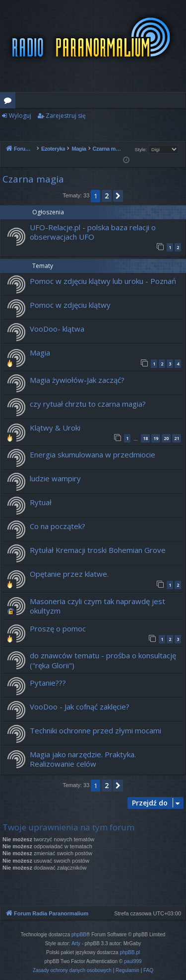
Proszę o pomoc (58, 628)
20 (166, 438)
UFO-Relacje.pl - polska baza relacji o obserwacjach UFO (93, 232)
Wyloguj (20, 116)
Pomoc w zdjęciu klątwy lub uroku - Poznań (103, 281)
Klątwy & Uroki (55, 428)
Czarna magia (33, 179)
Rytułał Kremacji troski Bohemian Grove (98, 550)
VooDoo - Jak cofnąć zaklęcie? (80, 707)
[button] (118, 196)
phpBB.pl (130, 952)
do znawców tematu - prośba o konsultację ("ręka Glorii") (103, 660)
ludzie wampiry (55, 478)
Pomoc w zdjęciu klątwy (70, 305)
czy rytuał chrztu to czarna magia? (88, 404)
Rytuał (41, 502)
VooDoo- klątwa (57, 329)
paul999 (133, 961)
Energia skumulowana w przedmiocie (93, 454)
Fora (10, 102)
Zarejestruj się (66, 116)
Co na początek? (58, 526)
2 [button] (107, 196)
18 (145, 438)
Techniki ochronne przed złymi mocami (95, 730)
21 (177, 438)
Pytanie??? (48, 683)
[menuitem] (72, 971)
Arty (76, 943)
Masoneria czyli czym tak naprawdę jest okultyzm (97, 606)
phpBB (79, 935)
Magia (40, 353)
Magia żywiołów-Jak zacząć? (77, 380)
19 (156, 438)
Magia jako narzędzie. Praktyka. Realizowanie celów (83, 759)
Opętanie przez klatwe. (69, 574)
